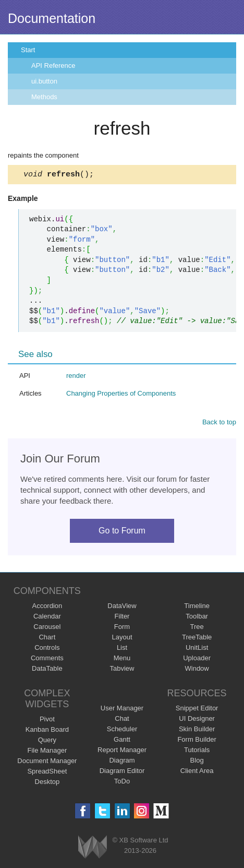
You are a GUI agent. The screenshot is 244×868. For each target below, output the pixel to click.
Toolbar (197, 618)
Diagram (122, 762)
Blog (197, 762)
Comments (47, 659)
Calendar (47, 618)
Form (122, 628)
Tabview (122, 670)
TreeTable (197, 639)
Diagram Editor (122, 772)
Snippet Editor (197, 710)
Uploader (197, 659)
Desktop (47, 783)
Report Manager (122, 751)
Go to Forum (122, 532)
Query (47, 741)
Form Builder (197, 741)
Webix (93, 848)
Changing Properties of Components (121, 395)
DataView (122, 607)
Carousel (47, 628)
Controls (47, 649)
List (122, 649)
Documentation (52, 18)
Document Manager (47, 762)
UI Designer (197, 720)
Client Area (197, 772)
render (76, 377)
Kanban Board (47, 731)
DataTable (47, 670)
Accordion (47, 607)
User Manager (122, 710)
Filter (122, 618)
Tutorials (197, 751)
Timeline (197, 607)
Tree (197, 628)
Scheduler (122, 730)
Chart (47, 639)
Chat (122, 720)
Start (28, 50)
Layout (122, 639)
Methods (44, 97)
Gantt (122, 741)
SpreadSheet (47, 773)
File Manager (47, 752)
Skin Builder (197, 730)
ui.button (44, 81)
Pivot (47, 721)
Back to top (219, 424)
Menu (122, 659)
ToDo (122, 783)
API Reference (53, 66)
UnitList (197, 649)
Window (197, 670)
